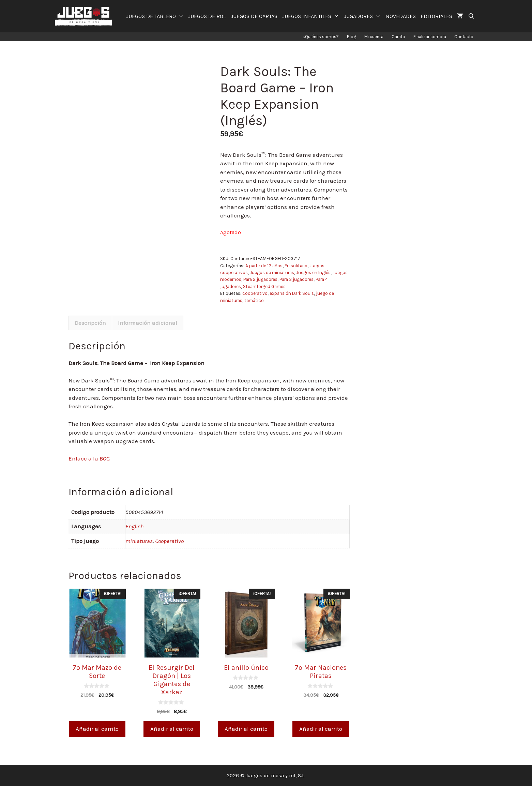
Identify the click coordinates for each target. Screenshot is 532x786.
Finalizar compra (430, 37)
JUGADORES (363, 16)
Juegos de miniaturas (272, 273)
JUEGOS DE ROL (207, 16)
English (134, 526)
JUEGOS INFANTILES (312, 16)
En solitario (296, 266)
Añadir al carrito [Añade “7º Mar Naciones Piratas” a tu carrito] (321, 729)
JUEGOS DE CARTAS (254, 16)
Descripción (90, 323)
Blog (352, 37)
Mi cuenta (374, 37)
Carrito (398, 37)
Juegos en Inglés (313, 273)
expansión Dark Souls (292, 293)
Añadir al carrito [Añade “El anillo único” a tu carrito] (246, 729)
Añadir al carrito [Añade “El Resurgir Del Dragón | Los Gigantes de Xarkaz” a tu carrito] (172, 729)
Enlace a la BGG (89, 458)
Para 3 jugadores (297, 279)
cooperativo (255, 293)
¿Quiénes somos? (321, 37)
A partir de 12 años (264, 266)
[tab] (90, 323)
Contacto (464, 37)
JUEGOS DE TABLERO (156, 16)
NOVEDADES (401, 16)
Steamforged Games (264, 286)
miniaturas (139, 541)
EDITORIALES (436, 16)
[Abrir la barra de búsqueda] (472, 16)
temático (254, 300)
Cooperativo (169, 541)
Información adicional (148, 323)
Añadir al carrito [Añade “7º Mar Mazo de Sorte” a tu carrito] (97, 729)
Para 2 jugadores (260, 279)
